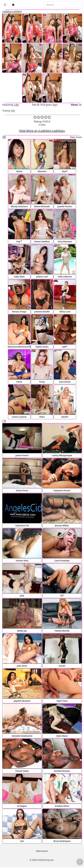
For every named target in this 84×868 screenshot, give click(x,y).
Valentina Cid (22, 526)
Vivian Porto (22, 490)
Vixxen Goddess (42, 241)
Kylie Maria (62, 736)
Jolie (22, 596)
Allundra (42, 171)
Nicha (19, 171)
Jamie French (22, 455)
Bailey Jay (22, 631)
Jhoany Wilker (62, 526)
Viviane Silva (22, 561)
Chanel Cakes (22, 771)
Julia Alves (22, 666)
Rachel (65, 417)
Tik (62, 595)
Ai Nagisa (22, 806)
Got (22, 841)
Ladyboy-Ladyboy (12, 11)
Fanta (19, 382)
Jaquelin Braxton (22, 701)
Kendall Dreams (62, 771)
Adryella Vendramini (22, 736)
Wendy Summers (19, 206)
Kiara (42, 417)
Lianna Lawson (19, 417)
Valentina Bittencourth (19, 347)
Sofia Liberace (65, 277)
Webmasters (42, 851)
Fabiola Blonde (62, 631)
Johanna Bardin (42, 312)
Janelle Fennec (65, 206)
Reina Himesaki (42, 206)
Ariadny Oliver (62, 806)
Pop (19, 241)
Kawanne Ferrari (62, 490)
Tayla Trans (62, 701)
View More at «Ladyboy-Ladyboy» (42, 131)
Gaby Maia (19, 277)
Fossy (42, 382)
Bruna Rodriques (62, 841)
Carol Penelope (62, 561)
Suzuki (62, 666)
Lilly (17, 105)
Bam (65, 171)
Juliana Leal (42, 277)
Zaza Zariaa (65, 382)
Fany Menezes (65, 241)
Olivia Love (65, 312)
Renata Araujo (19, 312)
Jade (65, 347)
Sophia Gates (42, 347)
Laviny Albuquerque (62, 455)
